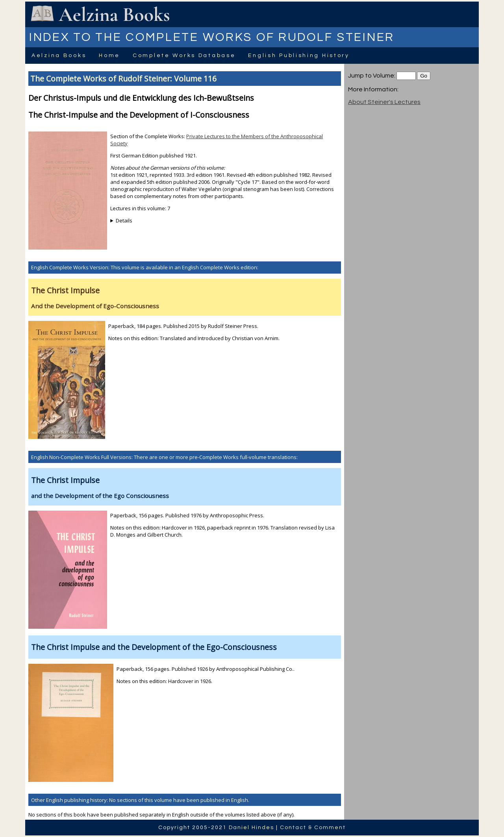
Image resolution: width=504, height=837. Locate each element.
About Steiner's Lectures (384, 102)
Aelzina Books (59, 56)
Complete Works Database (184, 56)
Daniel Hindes (251, 828)
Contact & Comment (313, 828)
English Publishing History (299, 56)
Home (109, 56)
